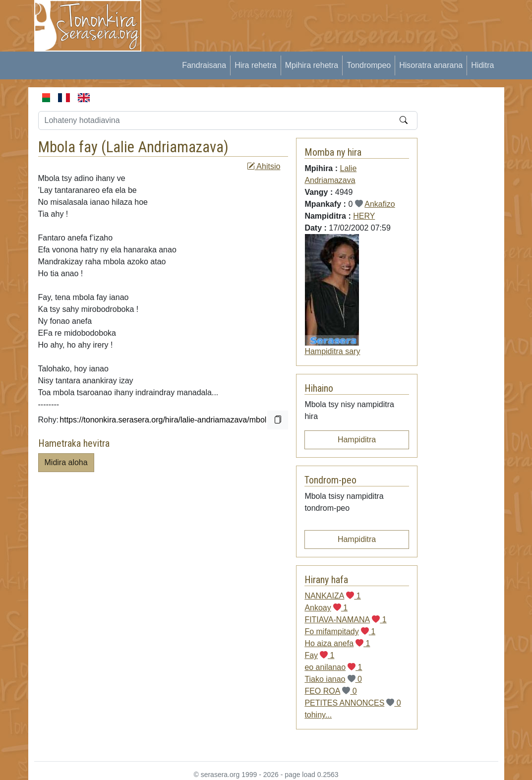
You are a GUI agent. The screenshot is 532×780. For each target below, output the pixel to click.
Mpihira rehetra (312, 65)
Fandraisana (204, 65)
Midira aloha (66, 462)
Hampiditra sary (332, 351)
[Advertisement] (334, 22)
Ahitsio (264, 166)
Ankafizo (380, 204)
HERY (364, 216)
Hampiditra (357, 440)
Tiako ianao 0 (333, 679)
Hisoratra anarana (431, 65)
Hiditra (482, 65)
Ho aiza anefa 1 (337, 643)
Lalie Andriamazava (165, 147)
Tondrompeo (369, 65)
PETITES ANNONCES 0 (353, 703)
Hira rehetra (255, 65)
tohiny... (318, 715)
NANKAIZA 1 (332, 596)
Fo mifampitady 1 (340, 631)
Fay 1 (319, 655)
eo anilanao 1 (333, 667)
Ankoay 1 (326, 608)
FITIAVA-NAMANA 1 (345, 620)
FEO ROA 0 (330, 691)
